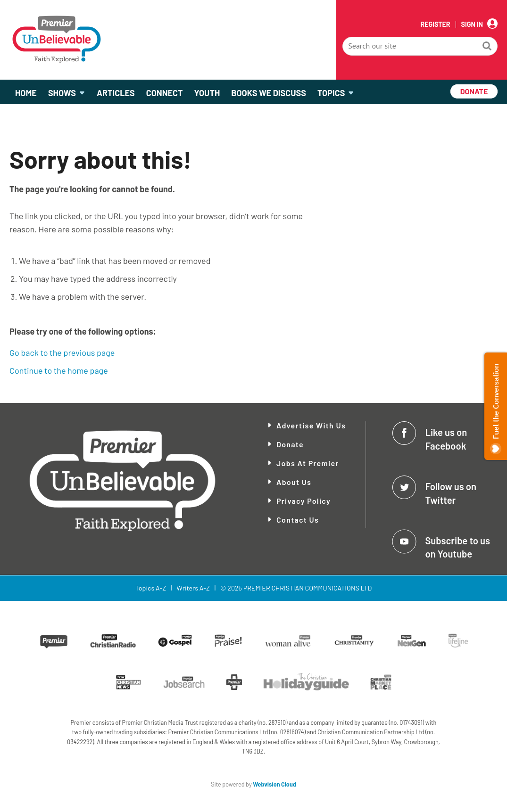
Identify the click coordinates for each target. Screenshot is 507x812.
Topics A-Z (151, 588)
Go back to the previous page (62, 353)
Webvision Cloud (274, 784)
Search (487, 47)
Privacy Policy (303, 501)
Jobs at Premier (308, 463)
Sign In (472, 25)
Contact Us (298, 520)
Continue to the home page (59, 370)
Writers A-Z (193, 588)
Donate (290, 444)
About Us (294, 482)
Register (435, 25)
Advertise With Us (311, 425)
